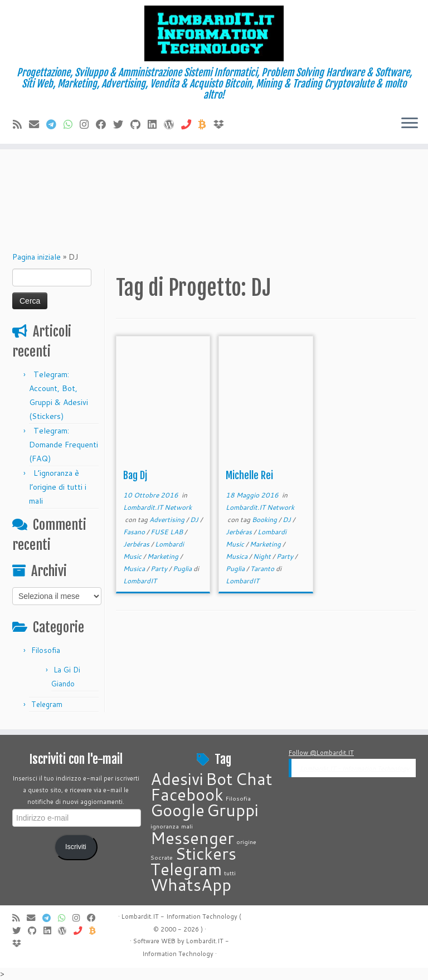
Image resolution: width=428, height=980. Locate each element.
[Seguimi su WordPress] (172, 124)
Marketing (164, 556)
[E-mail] (38, 124)
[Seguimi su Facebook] (104, 124)
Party (160, 569)
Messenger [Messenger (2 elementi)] (192, 838)
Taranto (263, 569)
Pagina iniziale (37, 257)
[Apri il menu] (410, 124)
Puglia (183, 569)
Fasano (135, 532)
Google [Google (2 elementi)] (177, 810)
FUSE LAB (167, 532)
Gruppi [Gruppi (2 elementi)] (233, 810)
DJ (195, 520)
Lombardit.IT (205, 941)
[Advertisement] (214, 159)
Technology (196, 954)
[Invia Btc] (206, 124)
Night (263, 556)
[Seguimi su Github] (139, 124)
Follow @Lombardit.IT (321, 753)
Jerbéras (137, 544)
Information (159, 954)
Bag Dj (135, 475)
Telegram (47, 704)
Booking (265, 520)
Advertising (168, 520)
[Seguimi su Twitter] (122, 124)
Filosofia (46, 650)
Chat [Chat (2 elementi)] (254, 779)
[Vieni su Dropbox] (222, 124)
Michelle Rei (249, 475)
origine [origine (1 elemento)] (246, 842)
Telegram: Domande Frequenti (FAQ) (64, 445)
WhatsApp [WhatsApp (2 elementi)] (191, 884)
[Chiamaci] (190, 124)
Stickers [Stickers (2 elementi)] (206, 853)
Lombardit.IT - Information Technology (355, 768)
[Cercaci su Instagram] (88, 124)
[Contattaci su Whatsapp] (72, 124)
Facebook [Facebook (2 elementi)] (187, 794)
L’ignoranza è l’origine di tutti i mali (58, 487)
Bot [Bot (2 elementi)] (219, 779)
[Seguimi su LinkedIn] (156, 124)
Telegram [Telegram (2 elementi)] (186, 869)
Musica (135, 569)
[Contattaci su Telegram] (55, 124)
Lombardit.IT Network (157, 507)
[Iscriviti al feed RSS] (21, 124)
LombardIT (140, 581)
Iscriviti (76, 847)
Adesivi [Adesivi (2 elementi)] (177, 779)
